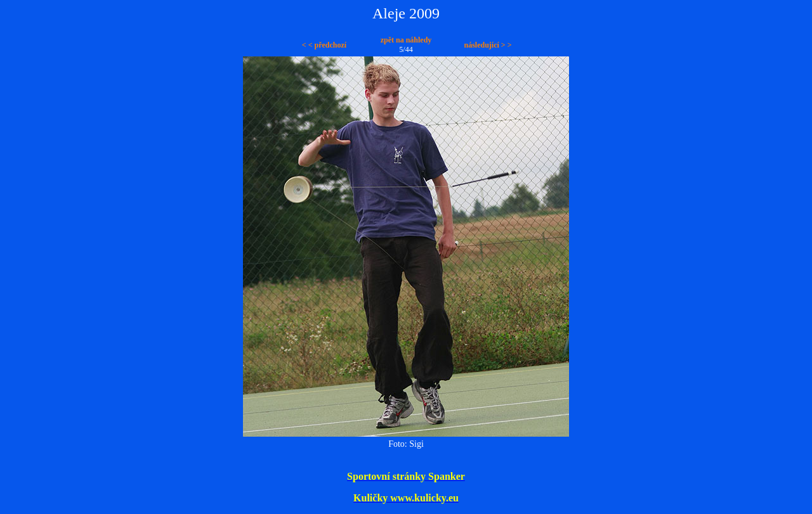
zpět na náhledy (406, 40)
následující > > (488, 45)
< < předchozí (324, 45)
